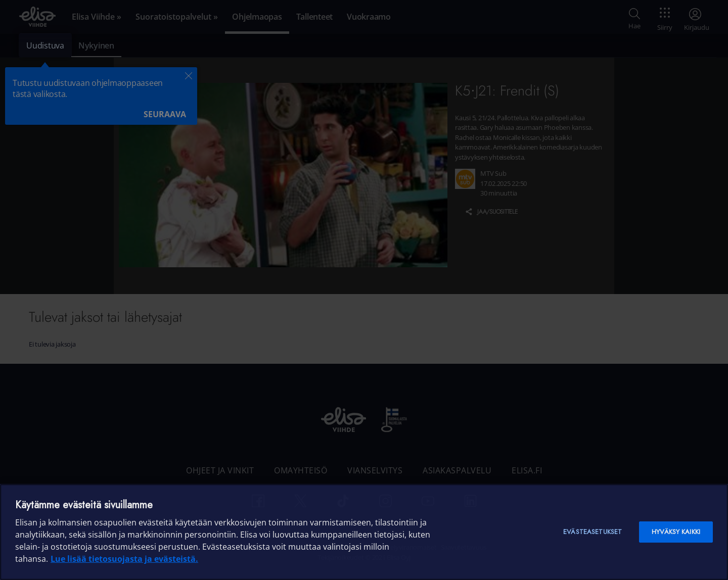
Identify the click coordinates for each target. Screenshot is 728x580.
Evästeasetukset (593, 532)
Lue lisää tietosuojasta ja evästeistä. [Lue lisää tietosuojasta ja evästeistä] (124, 559)
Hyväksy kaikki (676, 532)
